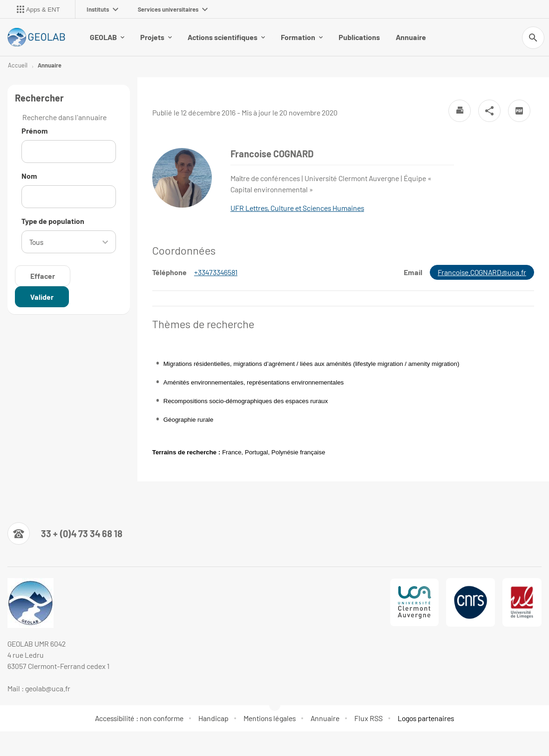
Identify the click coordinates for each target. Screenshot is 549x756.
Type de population (53, 221)
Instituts (102, 9)
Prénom (35, 131)
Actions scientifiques (226, 37)
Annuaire (411, 37)
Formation (302, 37)
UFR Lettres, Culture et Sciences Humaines (297, 208)
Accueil (18, 65)
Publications (359, 37)
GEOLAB (107, 37)
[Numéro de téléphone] (65, 533)
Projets (156, 37)
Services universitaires (173, 9)
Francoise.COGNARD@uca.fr (482, 272)
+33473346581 (216, 272)
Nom (29, 176)
